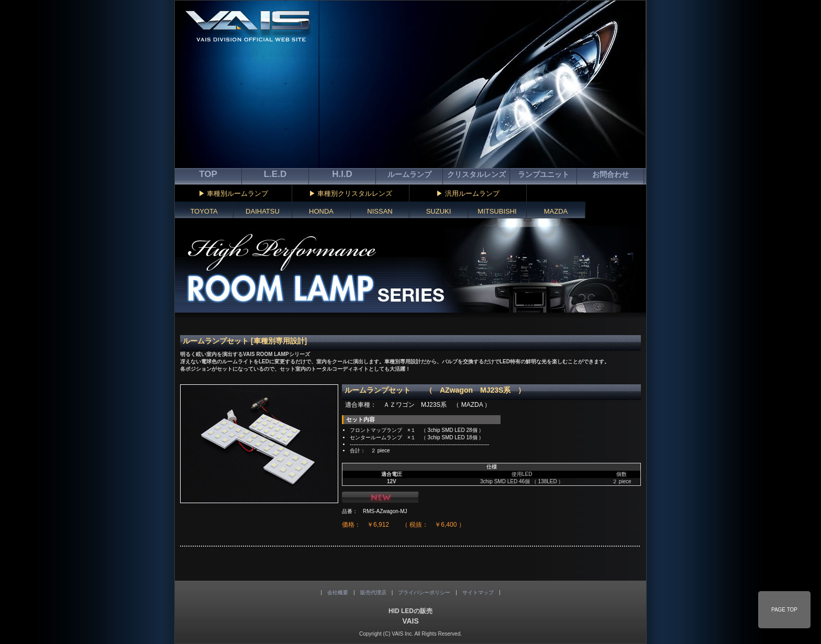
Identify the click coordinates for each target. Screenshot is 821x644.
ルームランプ (409, 174)
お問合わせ (611, 174)
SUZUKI (439, 211)
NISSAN (380, 211)
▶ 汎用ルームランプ (468, 193)
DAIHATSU (263, 211)
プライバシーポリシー (424, 592)
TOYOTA (204, 211)
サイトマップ (478, 592)
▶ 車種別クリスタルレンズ (351, 193)
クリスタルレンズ (476, 174)
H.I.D (342, 174)
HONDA (321, 211)
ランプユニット (543, 174)
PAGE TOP (784, 610)
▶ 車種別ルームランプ (234, 193)
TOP (208, 174)
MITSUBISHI (497, 211)
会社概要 (338, 592)
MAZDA (556, 211)
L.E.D (275, 174)
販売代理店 (373, 592)
